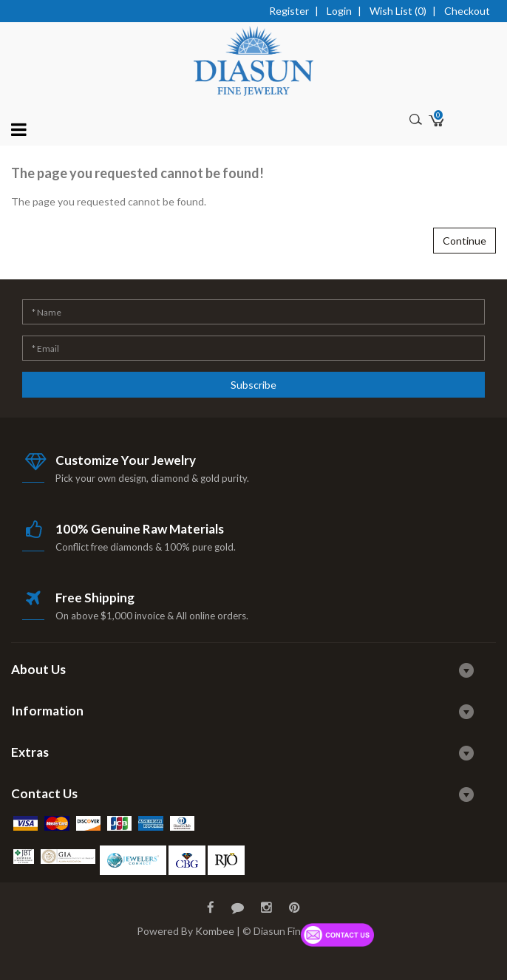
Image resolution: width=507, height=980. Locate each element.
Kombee (215, 931)
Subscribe (253, 385)
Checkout (467, 11)
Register (289, 11)
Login (339, 11)
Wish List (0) (398, 11)
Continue (465, 241)
